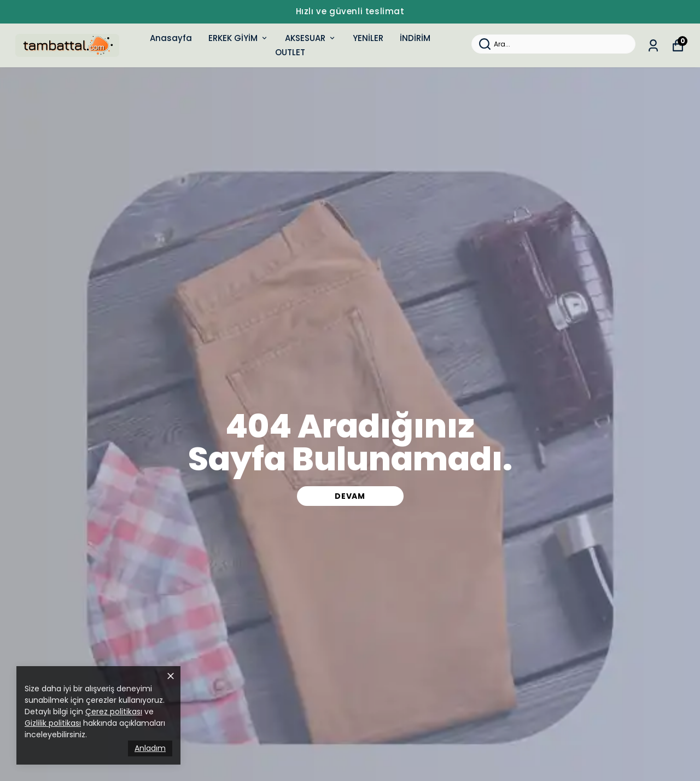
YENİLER (368, 38)
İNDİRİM (415, 38)
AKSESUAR (311, 38)
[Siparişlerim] (653, 46)
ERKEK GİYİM (238, 38)
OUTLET (290, 52)
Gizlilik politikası (53, 723)
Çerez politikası (114, 712)
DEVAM (350, 496)
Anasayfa (171, 38)
